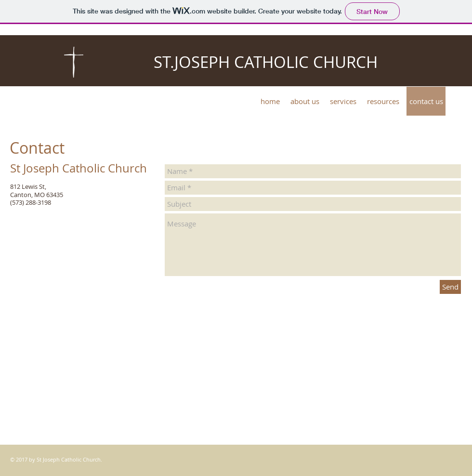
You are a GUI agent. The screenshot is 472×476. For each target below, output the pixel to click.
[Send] (450, 287)
